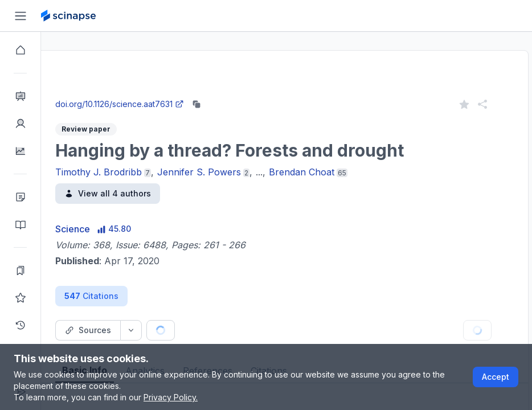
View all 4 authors (149, 193)
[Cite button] (245, 330)
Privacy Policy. (171, 397)
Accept (496, 377)
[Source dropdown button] (172, 330)
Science (114, 229)
